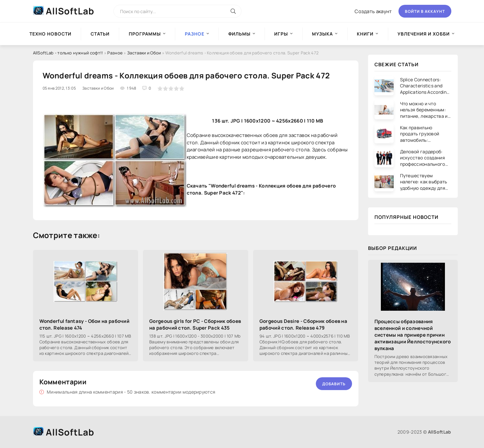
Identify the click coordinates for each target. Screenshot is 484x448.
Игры (281, 34)
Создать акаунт (373, 11)
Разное (115, 53)
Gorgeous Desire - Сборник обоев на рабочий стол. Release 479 (303, 324)
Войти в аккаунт (425, 11)
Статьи (100, 34)
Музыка (322, 34)
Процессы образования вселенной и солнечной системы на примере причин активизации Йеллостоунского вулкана (413, 335)
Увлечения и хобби (424, 34)
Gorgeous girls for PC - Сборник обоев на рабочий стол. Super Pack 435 (195, 324)
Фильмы (239, 34)
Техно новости (50, 34)
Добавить (334, 384)
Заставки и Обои (144, 53)
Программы (145, 34)
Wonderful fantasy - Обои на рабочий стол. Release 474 (85, 324)
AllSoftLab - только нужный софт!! (68, 53)
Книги (365, 34)
